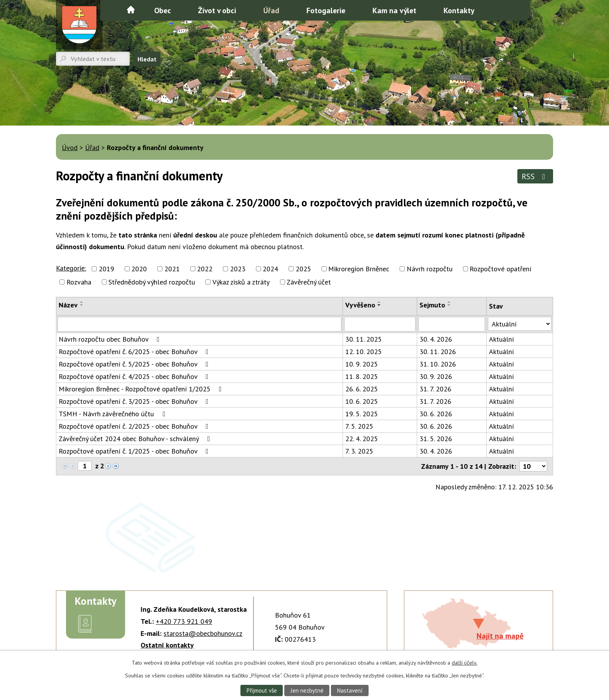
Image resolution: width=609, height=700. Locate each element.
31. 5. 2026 (436, 439)
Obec (163, 10)
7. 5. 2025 (359, 426)
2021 (172, 269)
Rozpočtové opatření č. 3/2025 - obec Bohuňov (135, 401)
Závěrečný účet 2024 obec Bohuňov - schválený (136, 439)
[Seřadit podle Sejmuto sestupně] (449, 305)
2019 (106, 269)
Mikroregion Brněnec (359, 269)
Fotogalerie (326, 10)
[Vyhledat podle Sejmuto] (452, 324)
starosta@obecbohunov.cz (203, 633)
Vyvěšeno (360, 305)
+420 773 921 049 (184, 621)
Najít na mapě (500, 636)
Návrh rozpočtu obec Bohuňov (111, 339)
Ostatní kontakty (167, 645)
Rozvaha (79, 282)
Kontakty (459, 10)
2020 (139, 269)
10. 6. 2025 (362, 401)
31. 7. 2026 (435, 389)
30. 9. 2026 (436, 376)
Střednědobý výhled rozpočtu (152, 282)
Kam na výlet (394, 10)
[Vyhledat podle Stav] (520, 324)
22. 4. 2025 (362, 439)
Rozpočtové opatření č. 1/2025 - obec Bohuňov (135, 451)
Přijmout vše (261, 690)
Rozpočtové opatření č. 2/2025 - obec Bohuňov (135, 426)
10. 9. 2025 (362, 364)
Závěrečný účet (309, 282)
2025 (303, 269)
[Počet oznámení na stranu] (533, 466)
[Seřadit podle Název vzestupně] (82, 302)
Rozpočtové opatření (500, 269)
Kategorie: (71, 268)
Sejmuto (432, 305)
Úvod (131, 10)
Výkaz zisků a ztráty (241, 282)
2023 (238, 269)
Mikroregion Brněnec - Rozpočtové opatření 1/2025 (142, 389)
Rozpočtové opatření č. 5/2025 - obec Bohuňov (135, 364)
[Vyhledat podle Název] (199, 324)
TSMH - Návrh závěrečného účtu (113, 414)
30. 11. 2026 (438, 352)
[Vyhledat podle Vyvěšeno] (380, 324)
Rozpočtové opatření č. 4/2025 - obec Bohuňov (135, 376)
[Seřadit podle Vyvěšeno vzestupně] (379, 302)
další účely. (465, 663)
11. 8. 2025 (362, 376)
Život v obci (217, 10)
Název (68, 305)
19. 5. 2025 (362, 414)
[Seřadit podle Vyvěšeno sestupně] (379, 305)
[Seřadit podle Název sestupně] (82, 305)
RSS (535, 176)
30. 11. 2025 (364, 339)
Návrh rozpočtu (430, 269)
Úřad (271, 10)
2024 (270, 269)
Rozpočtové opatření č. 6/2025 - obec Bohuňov (135, 352)
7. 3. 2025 (359, 451)
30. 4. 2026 (436, 339)
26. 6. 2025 (362, 389)
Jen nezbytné (307, 690)
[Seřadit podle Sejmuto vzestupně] (449, 302)
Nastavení (350, 690)
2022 (205, 269)
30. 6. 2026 (436, 414)
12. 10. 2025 (364, 352)
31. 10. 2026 (438, 364)
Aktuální (501, 339)
